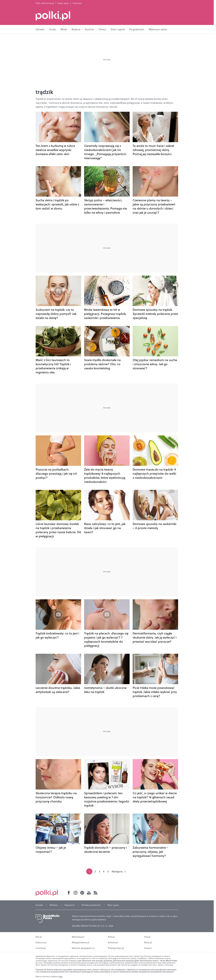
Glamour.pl (41, 942)
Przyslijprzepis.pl (116, 948)
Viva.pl (147, 937)
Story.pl (148, 948)
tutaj (60, 977)
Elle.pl (39, 937)
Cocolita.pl (41, 948)
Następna (117, 871)
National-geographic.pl (83, 948)
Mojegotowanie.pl (81, 942)
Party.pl (111, 937)
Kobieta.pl (113, 942)
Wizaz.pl (148, 942)
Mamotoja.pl (78, 937)
